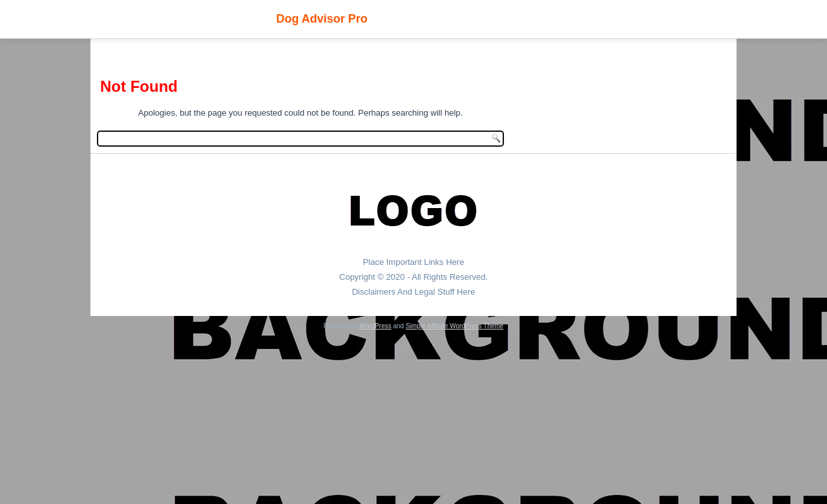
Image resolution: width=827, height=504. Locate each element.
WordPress (375, 326)
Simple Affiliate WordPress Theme (455, 326)
